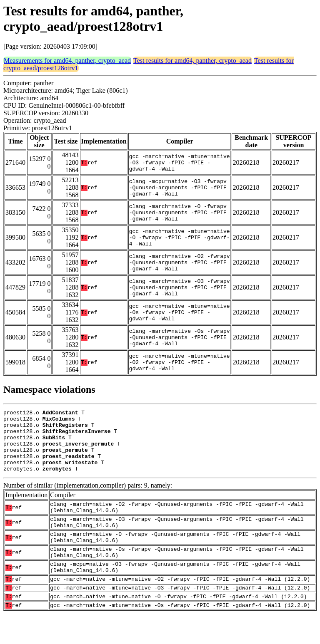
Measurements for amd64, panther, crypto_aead (67, 61)
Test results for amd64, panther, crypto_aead (192, 61)
